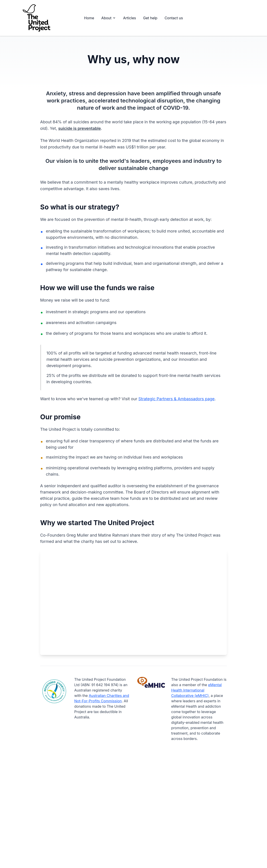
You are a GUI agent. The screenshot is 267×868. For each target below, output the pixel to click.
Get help (150, 18)
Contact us (174, 18)
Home (89, 18)
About (109, 18)
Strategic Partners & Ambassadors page (177, 399)
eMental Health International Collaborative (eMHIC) (196, 690)
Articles (130, 18)
